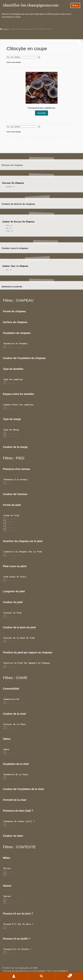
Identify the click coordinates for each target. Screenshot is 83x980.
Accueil (6, 29)
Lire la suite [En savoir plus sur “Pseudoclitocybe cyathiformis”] (42, 113)
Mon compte (14, 976)
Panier (64, 975)
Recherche (42, 976)
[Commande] (23, 57)
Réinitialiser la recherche (12, 287)
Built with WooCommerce (58, 971)
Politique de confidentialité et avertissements (24, 971)
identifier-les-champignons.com (31, 5)
